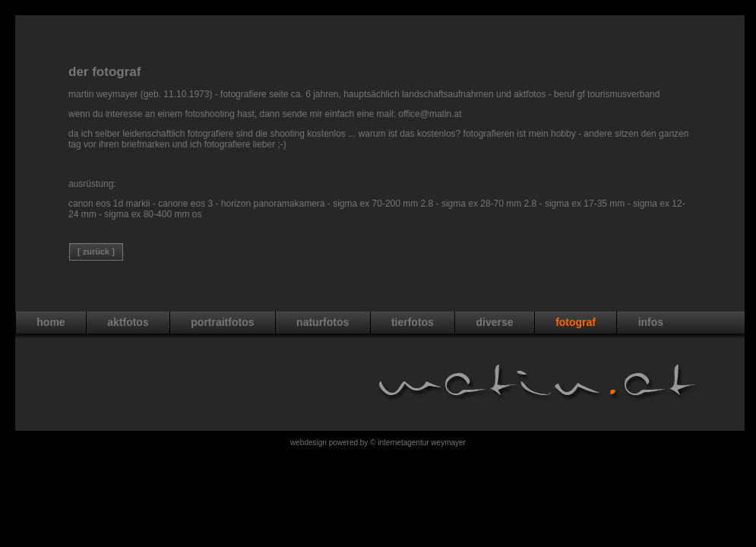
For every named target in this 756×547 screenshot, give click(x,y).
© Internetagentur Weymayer (418, 443)
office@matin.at (430, 114)
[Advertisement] (380, 21)
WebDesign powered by (330, 443)
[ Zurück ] (96, 251)
